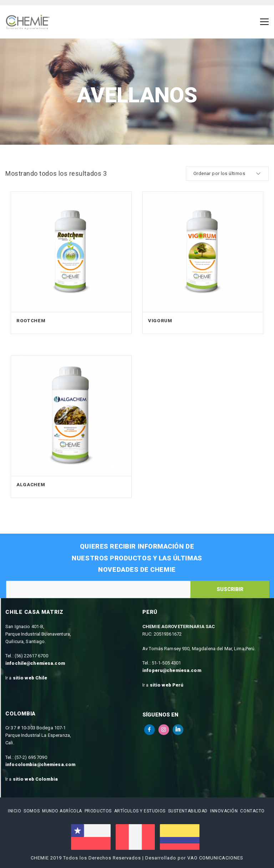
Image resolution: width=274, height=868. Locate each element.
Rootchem (31, 321)
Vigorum (160, 321)
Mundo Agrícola (62, 811)
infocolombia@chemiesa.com (40, 764)
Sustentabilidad (188, 811)
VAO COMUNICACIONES (215, 858)
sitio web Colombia (35, 779)
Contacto (252, 811)
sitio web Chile (30, 678)
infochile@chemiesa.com (35, 663)
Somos (32, 811)
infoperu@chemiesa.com (172, 670)
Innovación (224, 811)
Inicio (14, 811)
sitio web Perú (167, 685)
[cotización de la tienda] (227, 173)
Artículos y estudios (140, 811)
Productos (98, 811)
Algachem (31, 485)
